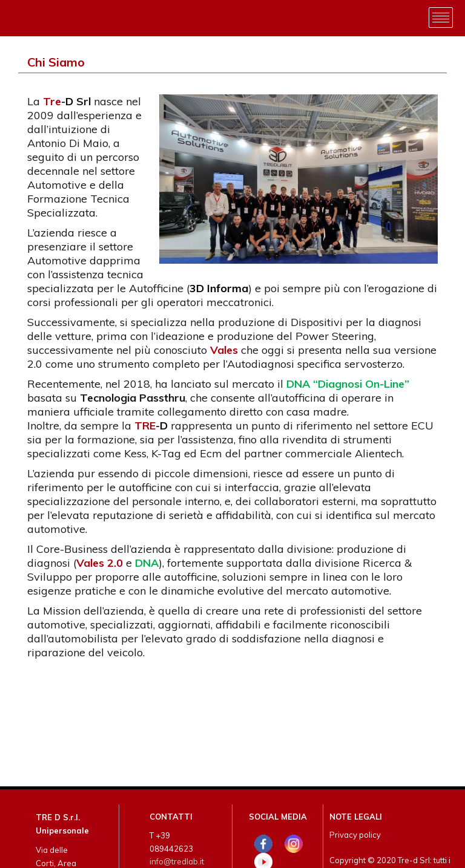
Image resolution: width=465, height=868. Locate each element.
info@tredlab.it (177, 861)
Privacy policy (355, 835)
